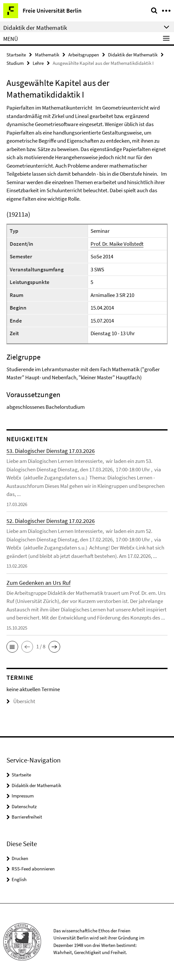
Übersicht (21, 701)
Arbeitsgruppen (84, 55)
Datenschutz (24, 806)
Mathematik (47, 55)
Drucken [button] (20, 858)
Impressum (23, 796)
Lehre (38, 63)
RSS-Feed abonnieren (33, 869)
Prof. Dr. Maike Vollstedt (117, 244)
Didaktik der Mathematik (133, 55)
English (19, 879)
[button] (12, 647)
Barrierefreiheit (27, 817)
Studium (15, 63)
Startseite (16, 55)
